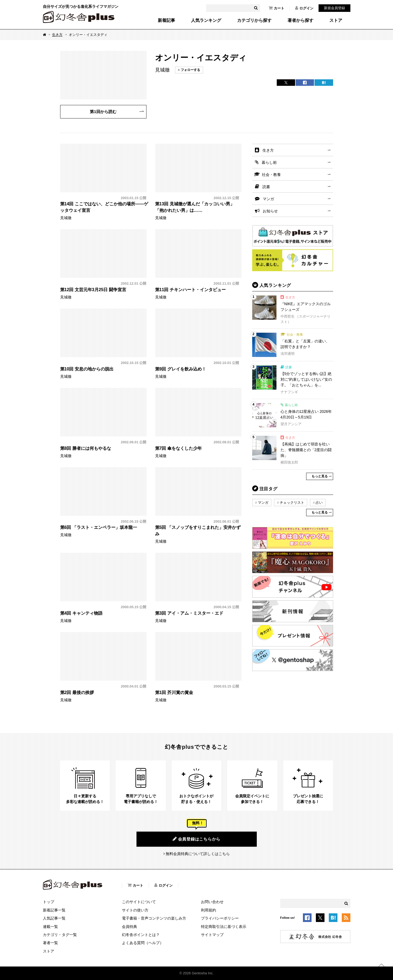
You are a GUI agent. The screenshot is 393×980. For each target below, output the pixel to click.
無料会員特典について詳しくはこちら (198, 854)
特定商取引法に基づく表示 (224, 927)
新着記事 (166, 21)
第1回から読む (103, 112)
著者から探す (300, 21)
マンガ (268, 199)
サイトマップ (212, 935)
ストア (336, 21)
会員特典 (129, 927)
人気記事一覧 (54, 918)
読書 (266, 187)
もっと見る (320, 476)
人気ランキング (206, 21)
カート (276, 8)
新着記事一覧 (54, 910)
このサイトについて (139, 902)
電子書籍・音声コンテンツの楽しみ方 (154, 918)
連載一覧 (50, 927)
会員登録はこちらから (196, 839)
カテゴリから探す (254, 21)
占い (319, 503)
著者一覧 (50, 943)
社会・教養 (271, 175)
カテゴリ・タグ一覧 (60, 935)
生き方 (57, 35)
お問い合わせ (212, 902)
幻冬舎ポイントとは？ (141, 935)
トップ (49, 902)
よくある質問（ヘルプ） (143, 943)
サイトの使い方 (135, 910)
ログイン (304, 8)
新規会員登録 (334, 8)
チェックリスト (292, 503)
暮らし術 (269, 162)
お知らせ (270, 211)
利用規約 (209, 910)
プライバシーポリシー (220, 918)
